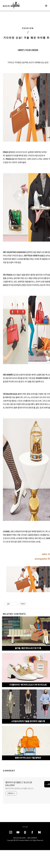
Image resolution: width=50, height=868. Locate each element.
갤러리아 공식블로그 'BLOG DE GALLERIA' (19, 784)
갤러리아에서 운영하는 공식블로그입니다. (20, 788)
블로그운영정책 (32, 838)
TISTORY (25, 827)
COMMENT (9, 771)
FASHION (28, 28)
